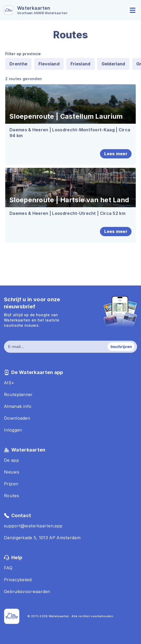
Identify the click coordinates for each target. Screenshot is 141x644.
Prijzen (11, 484)
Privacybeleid (18, 580)
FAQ (8, 568)
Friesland (80, 64)
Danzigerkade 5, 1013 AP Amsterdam (42, 538)
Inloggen (13, 430)
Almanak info (18, 406)
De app (11, 460)
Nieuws (12, 472)
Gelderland (113, 64)
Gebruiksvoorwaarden (27, 591)
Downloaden (17, 418)
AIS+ (9, 383)
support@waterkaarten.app (33, 526)
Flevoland (49, 64)
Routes (11, 496)
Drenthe (18, 64)
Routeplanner (18, 394)
